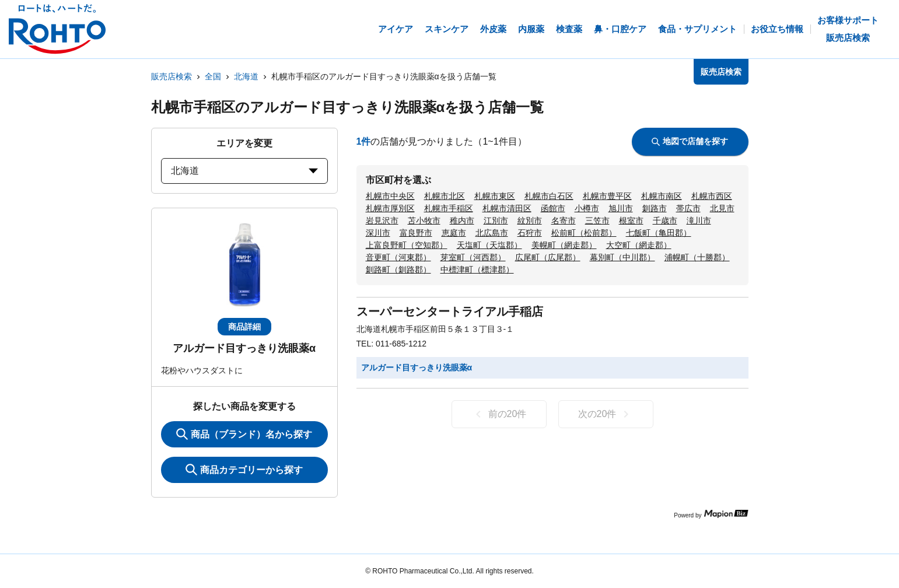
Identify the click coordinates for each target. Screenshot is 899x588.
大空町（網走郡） (639, 245)
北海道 (246, 76)
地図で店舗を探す (690, 141)
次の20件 (606, 414)
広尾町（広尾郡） (548, 257)
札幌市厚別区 (390, 208)
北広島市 (492, 233)
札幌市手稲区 (449, 208)
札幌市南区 (662, 196)
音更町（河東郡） (398, 257)
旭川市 (621, 208)
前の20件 (499, 414)
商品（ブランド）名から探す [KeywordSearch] (244, 434)
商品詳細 (244, 327)
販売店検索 (172, 76)
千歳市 (665, 220)
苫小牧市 (424, 220)
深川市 (378, 233)
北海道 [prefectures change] (244, 171)
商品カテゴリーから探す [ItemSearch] (244, 470)
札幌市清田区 (507, 208)
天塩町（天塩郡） (489, 245)
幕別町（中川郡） (622, 257)
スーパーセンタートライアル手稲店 (450, 311)
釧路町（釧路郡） (398, 269)
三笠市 (597, 220)
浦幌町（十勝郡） (697, 257)
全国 (213, 76)
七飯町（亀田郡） (659, 233)
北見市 (722, 208)
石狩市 (530, 233)
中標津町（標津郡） (477, 269)
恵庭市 (454, 233)
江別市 (496, 220)
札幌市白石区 (549, 196)
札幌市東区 (495, 196)
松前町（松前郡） (584, 233)
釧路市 (655, 208)
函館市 (553, 208)
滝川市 (699, 220)
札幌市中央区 (390, 196)
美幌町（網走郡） (564, 245)
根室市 (631, 220)
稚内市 (462, 220)
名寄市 (564, 220)
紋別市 (530, 220)
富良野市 (416, 233)
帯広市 (688, 208)
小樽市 (587, 208)
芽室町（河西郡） (473, 257)
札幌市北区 (445, 196)
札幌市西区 (712, 196)
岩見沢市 (382, 220)
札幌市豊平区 (607, 196)
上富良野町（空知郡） (407, 245)
